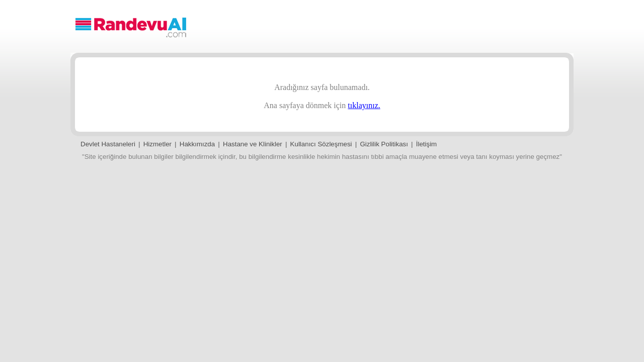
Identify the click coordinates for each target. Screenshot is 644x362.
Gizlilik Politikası (384, 144)
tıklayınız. (364, 105)
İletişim (426, 144)
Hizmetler (157, 144)
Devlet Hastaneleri (108, 144)
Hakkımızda (197, 144)
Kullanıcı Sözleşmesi (321, 144)
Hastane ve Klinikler (253, 144)
